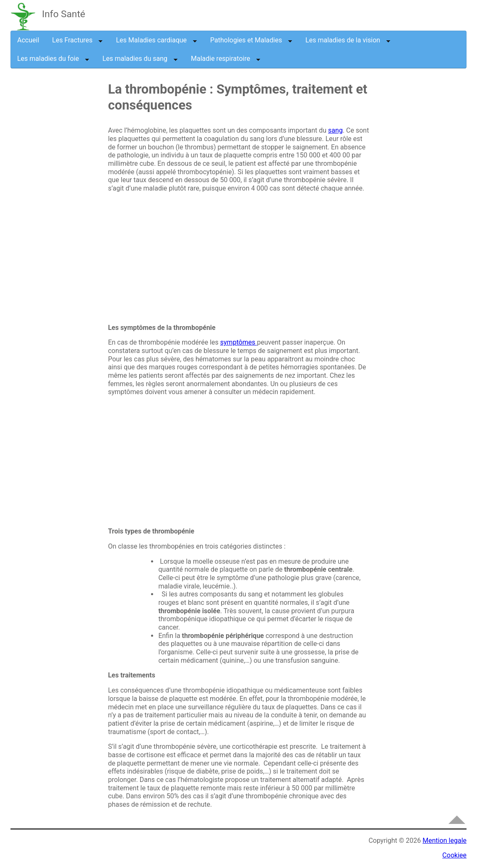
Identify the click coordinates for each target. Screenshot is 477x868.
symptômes (239, 342)
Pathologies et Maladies (251, 40)
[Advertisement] (80, 220)
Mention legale (444, 841)
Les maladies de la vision (348, 40)
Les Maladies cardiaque (156, 40)
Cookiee (454, 855)
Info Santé (64, 14)
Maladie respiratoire (226, 59)
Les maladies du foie (53, 59)
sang (335, 130)
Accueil (28, 40)
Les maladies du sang (140, 59)
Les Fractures (77, 40)
